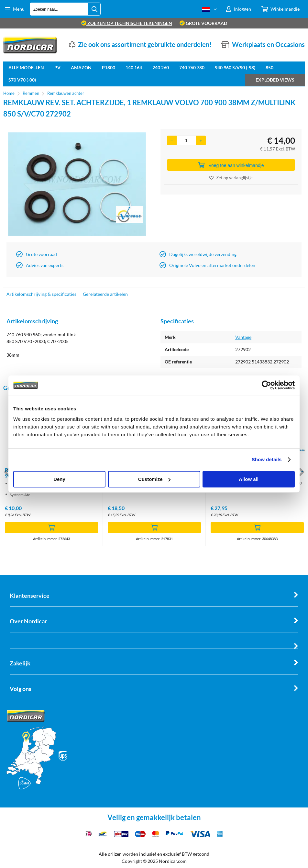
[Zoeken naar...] (94, 9)
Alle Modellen (26, 67)
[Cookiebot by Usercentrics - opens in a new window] (266, 385)
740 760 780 (192, 67)
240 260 (161, 67)
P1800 (109, 67)
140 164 (134, 67)
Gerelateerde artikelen (105, 294)
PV (57, 67)
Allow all (249, 479)
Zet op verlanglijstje (231, 178)
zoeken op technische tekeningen (127, 23)
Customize (154, 479)
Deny (59, 479)
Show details (267, 459)
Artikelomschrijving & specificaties (41, 294)
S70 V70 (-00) (22, 80)
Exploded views (275, 80)
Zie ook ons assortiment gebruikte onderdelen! (145, 44)
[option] (77, 184)
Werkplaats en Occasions (268, 44)
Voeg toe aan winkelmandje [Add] (231, 165)
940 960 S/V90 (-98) (235, 67)
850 (269, 67)
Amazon (81, 67)
